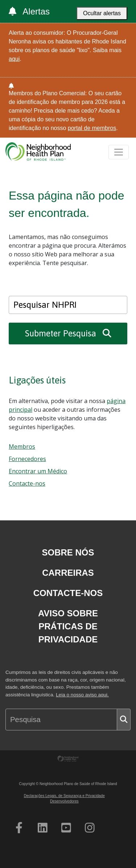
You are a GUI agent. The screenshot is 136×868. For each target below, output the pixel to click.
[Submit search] (124, 720)
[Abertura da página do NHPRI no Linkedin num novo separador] (43, 828)
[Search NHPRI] (68, 305)
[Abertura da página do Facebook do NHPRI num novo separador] (19, 828)
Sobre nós (68, 552)
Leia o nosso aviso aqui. (82, 695)
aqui (14, 59)
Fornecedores (27, 459)
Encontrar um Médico (38, 471)
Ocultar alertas (102, 13)
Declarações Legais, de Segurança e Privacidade (64, 796)
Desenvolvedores (64, 801)
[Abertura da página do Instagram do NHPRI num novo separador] (90, 828)
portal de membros (92, 128)
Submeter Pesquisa (68, 333)
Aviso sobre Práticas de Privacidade (68, 626)
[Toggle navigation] (119, 152)
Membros (22, 446)
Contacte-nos (27, 483)
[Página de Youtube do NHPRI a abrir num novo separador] (66, 828)
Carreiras (68, 573)
